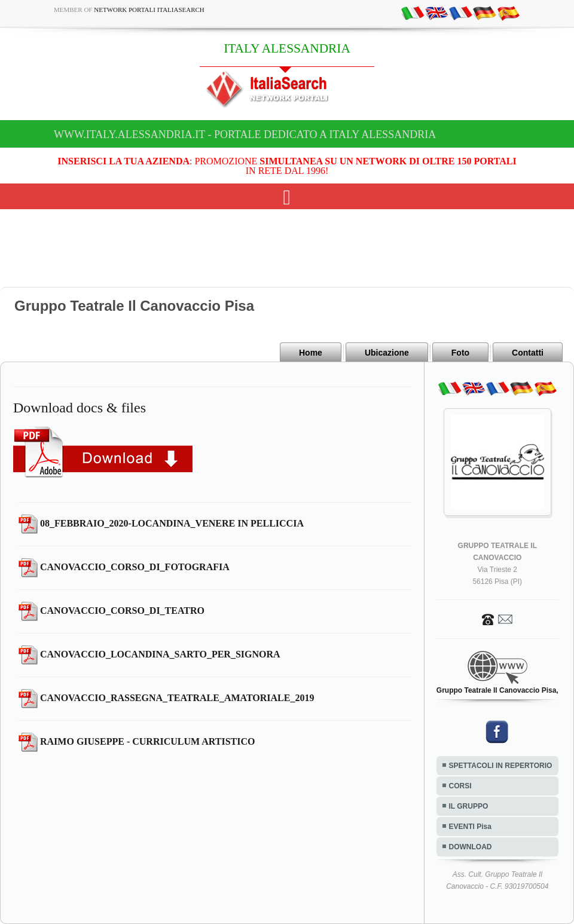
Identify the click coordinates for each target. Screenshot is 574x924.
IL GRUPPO (469, 806)
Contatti (528, 353)
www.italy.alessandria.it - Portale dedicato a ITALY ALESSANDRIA (245, 134)
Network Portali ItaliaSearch (149, 10)
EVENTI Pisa (470, 827)
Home (311, 353)
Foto (460, 353)
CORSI (460, 786)
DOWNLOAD (471, 847)
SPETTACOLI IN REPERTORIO (501, 766)
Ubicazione (387, 353)
